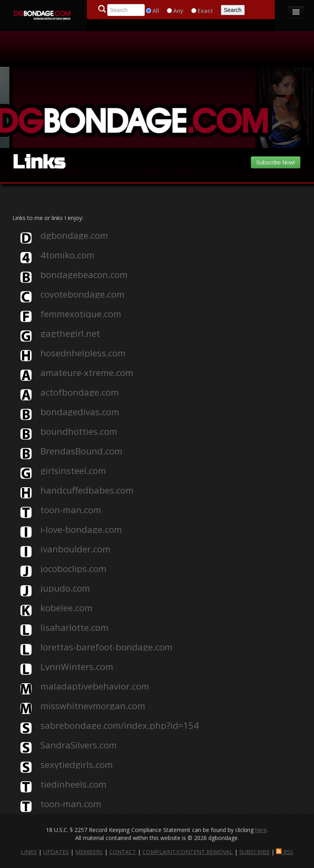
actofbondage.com (80, 392)
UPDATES (56, 852)
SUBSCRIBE (254, 852)
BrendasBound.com (81, 451)
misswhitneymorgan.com (93, 706)
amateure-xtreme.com (87, 373)
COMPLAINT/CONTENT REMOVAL (188, 852)
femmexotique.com (81, 314)
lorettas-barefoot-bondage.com (106, 647)
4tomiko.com (67, 255)
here (261, 830)
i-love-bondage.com (81, 530)
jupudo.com (65, 588)
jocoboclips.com (73, 569)
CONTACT (123, 852)
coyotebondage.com (82, 294)
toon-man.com (71, 510)
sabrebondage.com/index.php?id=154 (120, 726)
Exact (205, 11)
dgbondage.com (74, 236)
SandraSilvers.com (79, 745)
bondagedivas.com (80, 412)
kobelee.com (66, 608)
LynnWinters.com (77, 667)
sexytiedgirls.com (77, 765)
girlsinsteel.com (73, 471)
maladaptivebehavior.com (95, 686)
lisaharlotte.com (74, 628)
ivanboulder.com (75, 549)
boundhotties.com (79, 432)
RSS (285, 852)
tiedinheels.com (73, 784)
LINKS (29, 852)
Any (178, 11)
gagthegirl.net (70, 334)
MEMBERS (89, 852)
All (156, 11)
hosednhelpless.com (83, 353)
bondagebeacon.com (84, 275)
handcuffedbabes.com (87, 490)
